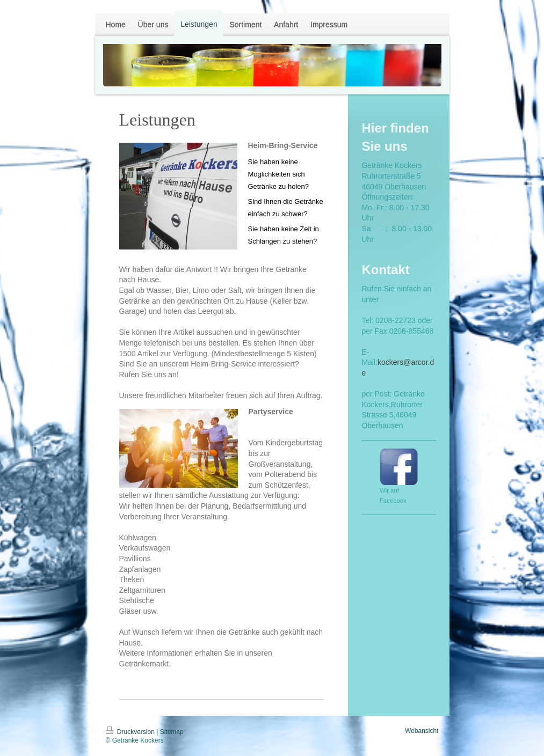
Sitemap (172, 732)
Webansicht (422, 731)
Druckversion (131, 732)
